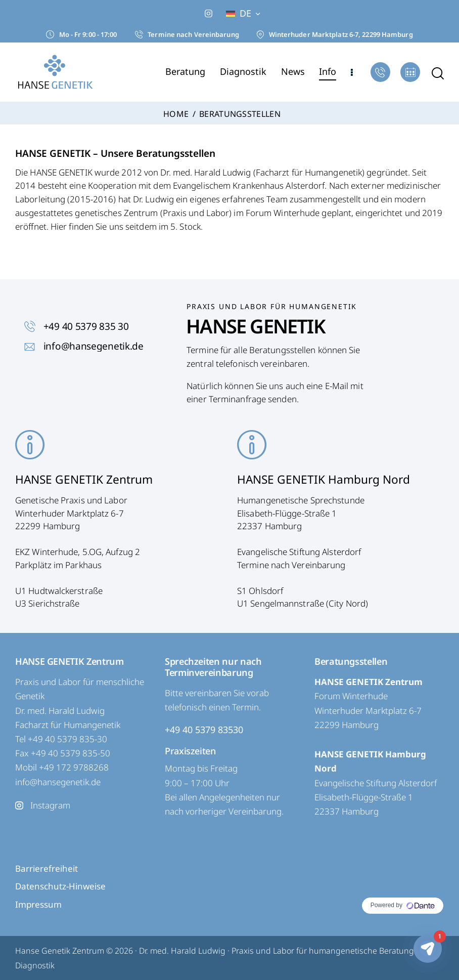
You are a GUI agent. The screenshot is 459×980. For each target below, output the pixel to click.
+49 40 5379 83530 (204, 730)
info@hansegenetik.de (58, 782)
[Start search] (438, 74)
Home (176, 114)
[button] (243, 13)
